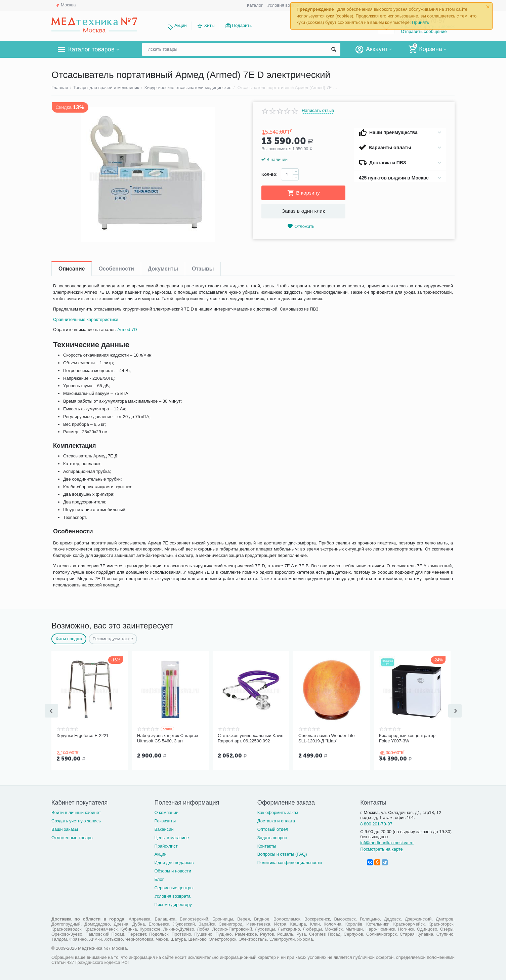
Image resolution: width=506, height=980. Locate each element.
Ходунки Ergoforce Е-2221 (82, 736)
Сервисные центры (174, 887)
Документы (163, 269)
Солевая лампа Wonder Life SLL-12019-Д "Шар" (326, 738)
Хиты (209, 25)
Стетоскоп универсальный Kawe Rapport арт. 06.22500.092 (251, 738)
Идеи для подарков (174, 862)
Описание (72, 269)
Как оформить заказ (278, 812)
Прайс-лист (166, 845)
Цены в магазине (172, 837)
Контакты (267, 845)
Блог (159, 879)
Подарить (242, 25)
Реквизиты (165, 820)
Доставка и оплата (276, 820)
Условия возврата (286, 5)
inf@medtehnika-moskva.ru (387, 842)
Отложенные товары (72, 837)
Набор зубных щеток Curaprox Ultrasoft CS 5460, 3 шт (168, 738)
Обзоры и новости (173, 870)
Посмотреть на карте (382, 848)
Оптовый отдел (273, 829)
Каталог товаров (91, 49)
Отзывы (203, 269)
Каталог (255, 5)
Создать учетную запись (76, 820)
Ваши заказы (65, 829)
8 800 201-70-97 (376, 823)
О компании (166, 812)
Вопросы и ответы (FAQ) (282, 853)
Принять (420, 22)
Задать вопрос (272, 837)
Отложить (301, 226)
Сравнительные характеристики (86, 319)
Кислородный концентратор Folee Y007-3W (407, 738)
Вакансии (164, 829)
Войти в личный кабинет (76, 812)
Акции (180, 25)
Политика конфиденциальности (290, 862)
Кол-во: (269, 174)
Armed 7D (127, 330)
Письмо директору (173, 904)
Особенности (116, 269)
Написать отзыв (318, 111)
